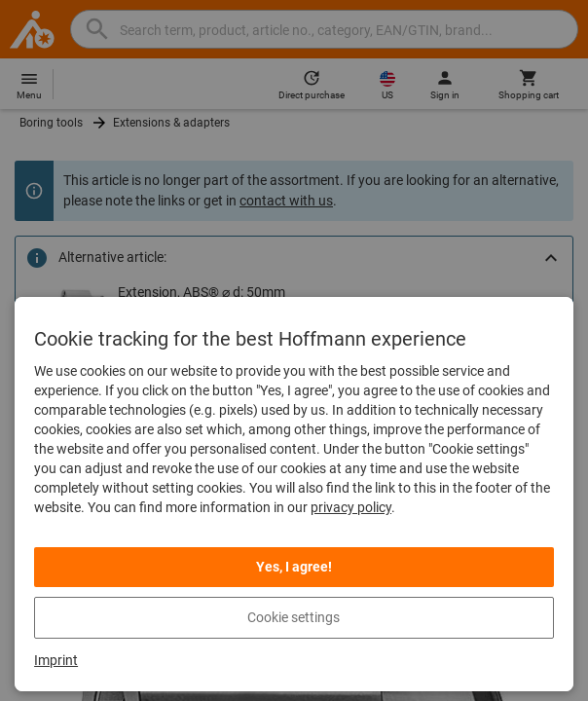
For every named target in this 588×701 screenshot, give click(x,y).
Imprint (56, 660)
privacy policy (351, 507)
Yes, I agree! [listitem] (294, 567)
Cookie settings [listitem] (294, 617)
